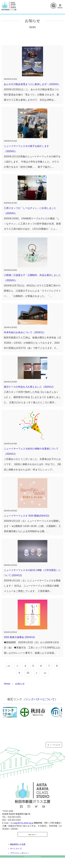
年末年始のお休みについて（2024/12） (25, 332)
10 (28, 673)
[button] (60, 6)
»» (45, 673)
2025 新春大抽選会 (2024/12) (19, 637)
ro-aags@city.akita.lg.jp (22, 823)
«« (9, 666)
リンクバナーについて (40, 699)
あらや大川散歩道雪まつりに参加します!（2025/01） (32, 84)
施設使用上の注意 (18, 844)
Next (60, 716)
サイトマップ (16, 849)
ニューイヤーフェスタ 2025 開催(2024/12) (26, 516)
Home (7, 684)
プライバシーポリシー (20, 853)
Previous (5, 716)
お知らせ (20, 684)
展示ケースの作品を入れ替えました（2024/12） (30, 387)
